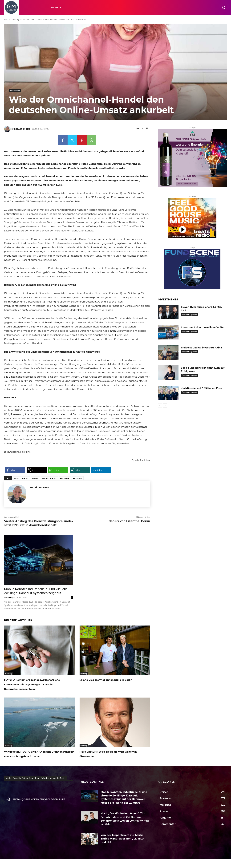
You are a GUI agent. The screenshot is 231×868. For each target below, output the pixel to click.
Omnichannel (49, 478)
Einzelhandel (21, 478)
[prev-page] (160, 406)
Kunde (35, 478)
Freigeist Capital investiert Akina (203, 348)
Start (6, 20)
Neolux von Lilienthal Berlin (129, 521)
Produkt (78, 478)
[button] (224, 8)
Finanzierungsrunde (190, 314)
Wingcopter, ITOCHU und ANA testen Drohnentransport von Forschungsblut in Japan (38, 761)
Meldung (15, 20)
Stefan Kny (9, 597)
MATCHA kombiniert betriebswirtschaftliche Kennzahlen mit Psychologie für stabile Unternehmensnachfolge (37, 686)
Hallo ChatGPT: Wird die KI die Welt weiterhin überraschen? (112, 758)
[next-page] (165, 406)
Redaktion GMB (22, 129)
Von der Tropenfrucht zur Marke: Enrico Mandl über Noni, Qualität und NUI (123, 848)
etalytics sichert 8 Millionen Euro (203, 388)
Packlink (65, 478)
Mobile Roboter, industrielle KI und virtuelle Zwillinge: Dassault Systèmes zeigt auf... (36, 591)
